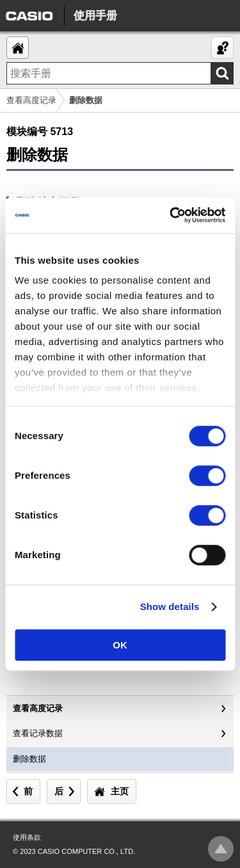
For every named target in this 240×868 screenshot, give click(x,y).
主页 (120, 791)
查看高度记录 (31, 100)
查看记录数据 (38, 733)
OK (120, 645)
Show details (170, 607)
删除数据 (29, 759)
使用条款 (27, 837)
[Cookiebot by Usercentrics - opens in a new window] (171, 215)
